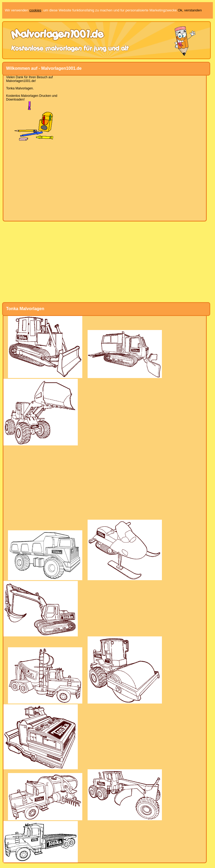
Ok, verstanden (190, 10)
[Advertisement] (105, 181)
